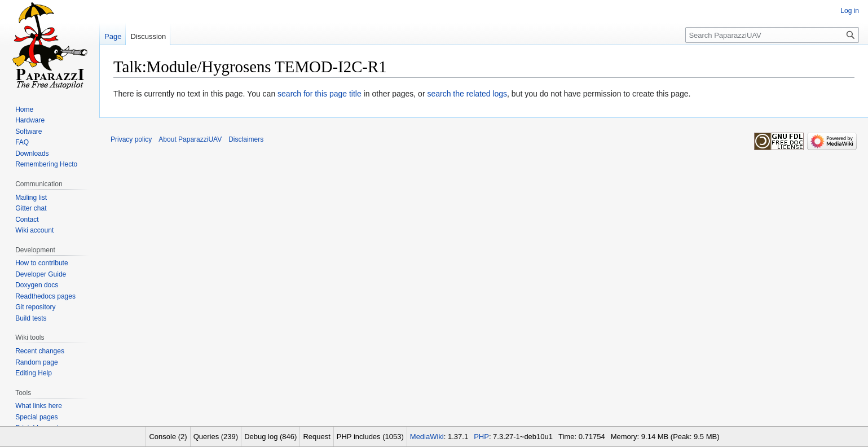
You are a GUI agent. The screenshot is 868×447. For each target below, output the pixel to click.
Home (24, 109)
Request (316, 437)
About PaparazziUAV (190, 139)
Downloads (32, 154)
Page (113, 36)
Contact (27, 220)
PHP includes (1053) (370, 437)
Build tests (31, 318)
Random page (36, 362)
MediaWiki (427, 437)
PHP (481, 437)
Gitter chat (31, 208)
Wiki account (34, 230)
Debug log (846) (270, 437)
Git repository (35, 307)
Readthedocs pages (45, 296)
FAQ (22, 142)
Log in (850, 11)
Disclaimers (246, 139)
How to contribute (41, 263)
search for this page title (320, 94)
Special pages (36, 417)
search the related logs (467, 94)
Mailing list (31, 198)
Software (28, 132)
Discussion (148, 36)
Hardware (30, 120)
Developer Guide (41, 274)
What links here (39, 406)
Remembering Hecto (46, 164)
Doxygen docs (37, 285)
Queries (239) (216, 437)
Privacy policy (131, 139)
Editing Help (34, 373)
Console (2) (168, 437)
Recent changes (40, 351)
